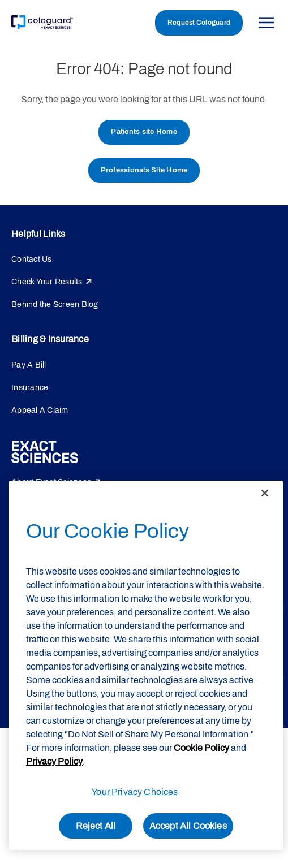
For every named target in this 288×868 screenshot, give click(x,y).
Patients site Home (144, 132)
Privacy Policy (54, 761)
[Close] (265, 493)
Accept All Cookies (188, 826)
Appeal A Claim (40, 410)
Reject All (96, 826)
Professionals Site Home (144, 170)
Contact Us (32, 259)
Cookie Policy (201, 748)
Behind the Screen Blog (55, 305)
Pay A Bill (29, 365)
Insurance (30, 388)
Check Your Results (47, 282)
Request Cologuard (199, 23)
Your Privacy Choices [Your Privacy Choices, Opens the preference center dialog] (135, 792)
